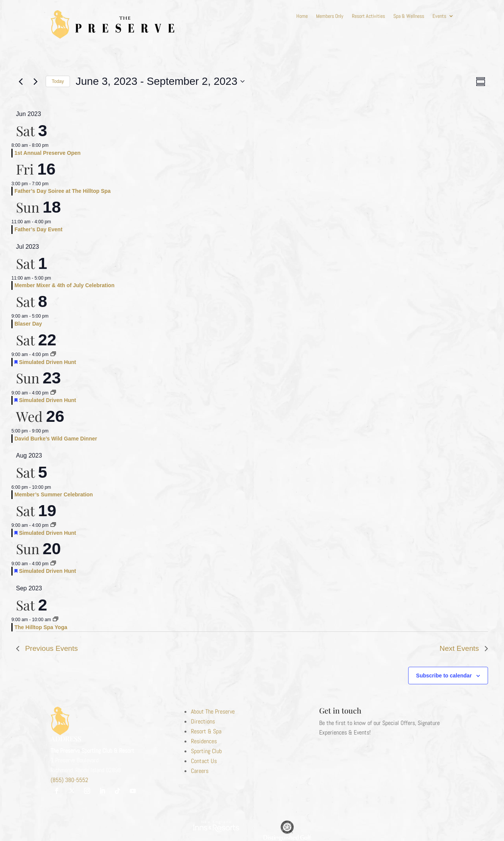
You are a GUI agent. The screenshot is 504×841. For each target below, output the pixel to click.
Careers (200, 771)
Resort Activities (368, 16)
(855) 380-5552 (69, 780)
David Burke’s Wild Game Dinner (56, 439)
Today (58, 81)
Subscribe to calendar (444, 676)
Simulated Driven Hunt (48, 362)
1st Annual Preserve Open (48, 153)
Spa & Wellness (409, 16)
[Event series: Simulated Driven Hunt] (53, 355)
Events (439, 16)
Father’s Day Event (38, 229)
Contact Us (204, 761)
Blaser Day (28, 324)
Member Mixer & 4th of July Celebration (64, 285)
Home (302, 16)
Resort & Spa (206, 731)
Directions (203, 721)
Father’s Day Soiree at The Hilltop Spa (63, 191)
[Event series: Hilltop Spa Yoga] (56, 620)
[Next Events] (35, 81)
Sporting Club (206, 751)
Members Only (330, 16)
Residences (204, 741)
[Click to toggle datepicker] (160, 81)
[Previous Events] (21, 81)
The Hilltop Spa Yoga (41, 627)
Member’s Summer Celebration (54, 494)
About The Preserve (213, 711)
